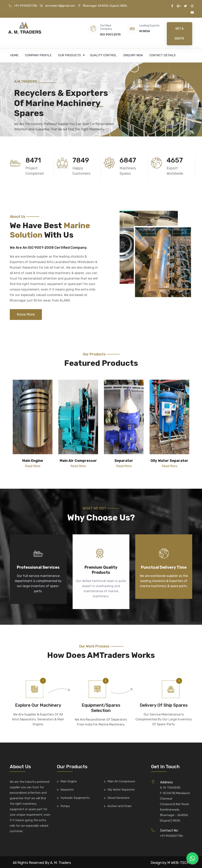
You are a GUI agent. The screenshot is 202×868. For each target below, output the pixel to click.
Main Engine (69, 781)
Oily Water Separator (121, 790)
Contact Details (162, 55)
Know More (26, 314)
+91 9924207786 (171, 836)
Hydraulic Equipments (75, 798)
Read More (33, 466)
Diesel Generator (119, 798)
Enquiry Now (133, 55)
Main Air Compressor (121, 781)
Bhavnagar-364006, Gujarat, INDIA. (103, 6)
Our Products (69, 55)
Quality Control (103, 55)
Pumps (65, 806)
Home (14, 55)
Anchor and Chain (119, 806)
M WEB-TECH (178, 863)
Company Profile (38, 55)
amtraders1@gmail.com (58, 6)
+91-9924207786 (23, 6)
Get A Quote (179, 34)
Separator (67, 790)
